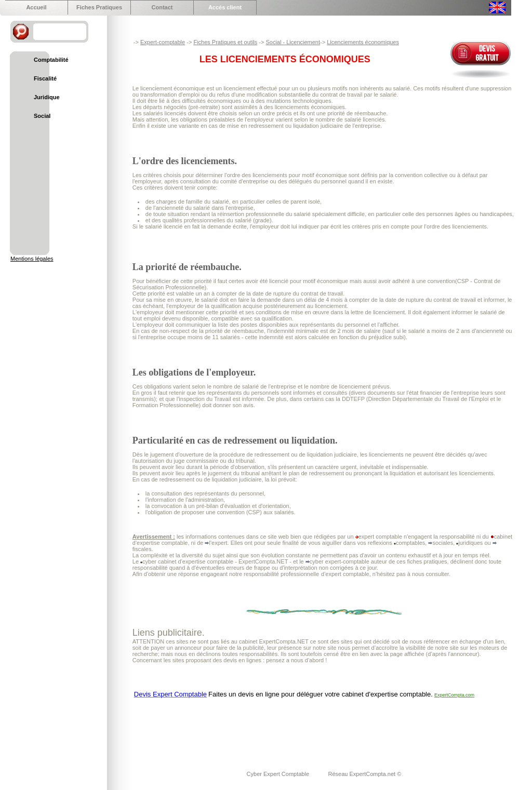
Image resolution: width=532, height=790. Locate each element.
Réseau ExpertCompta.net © (364, 774)
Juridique (47, 97)
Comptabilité (51, 60)
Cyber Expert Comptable (279, 774)
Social (42, 116)
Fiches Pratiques (99, 7)
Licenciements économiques (363, 42)
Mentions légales (32, 259)
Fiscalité (45, 78)
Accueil (36, 7)
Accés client (225, 7)
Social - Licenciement (293, 42)
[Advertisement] (322, 728)
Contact (162, 7)
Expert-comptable (163, 42)
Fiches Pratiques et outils (225, 42)
